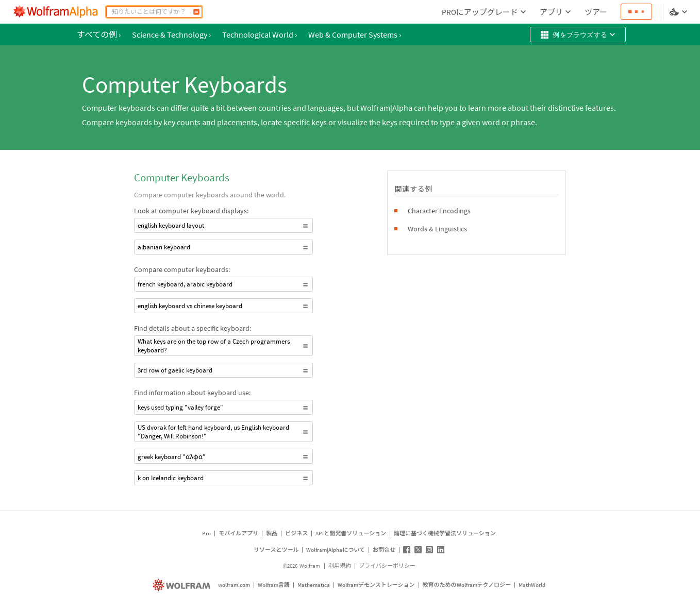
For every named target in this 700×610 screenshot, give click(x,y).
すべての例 (99, 35)
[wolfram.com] (183, 585)
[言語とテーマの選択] (679, 12)
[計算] (196, 12)
